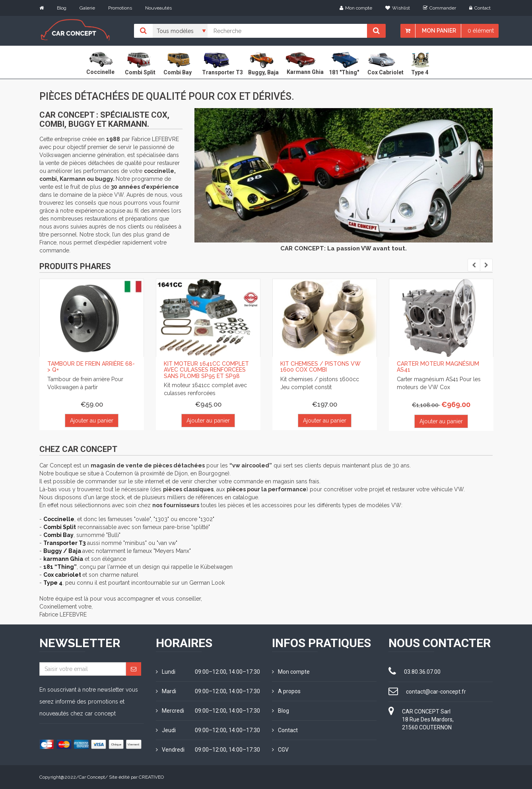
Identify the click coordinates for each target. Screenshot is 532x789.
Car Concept (92, 777)
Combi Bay (58, 535)
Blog (62, 8)
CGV (280, 750)
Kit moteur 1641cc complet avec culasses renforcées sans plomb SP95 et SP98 (206, 370)
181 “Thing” (60, 567)
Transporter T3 (64, 543)
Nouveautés (158, 8)
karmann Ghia (63, 559)
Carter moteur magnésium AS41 (438, 367)
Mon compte (356, 8)
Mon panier (439, 31)
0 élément (481, 31)
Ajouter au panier (92, 421)
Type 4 (53, 583)
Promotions (120, 8)
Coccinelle (59, 519)
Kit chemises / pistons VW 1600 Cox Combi (320, 367)
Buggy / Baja (63, 551)
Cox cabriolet (63, 575)
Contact (480, 8)
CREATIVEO (151, 777)
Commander (440, 8)
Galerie (87, 8)
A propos (286, 691)
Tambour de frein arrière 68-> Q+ (91, 367)
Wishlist (398, 8)
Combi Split (60, 527)
